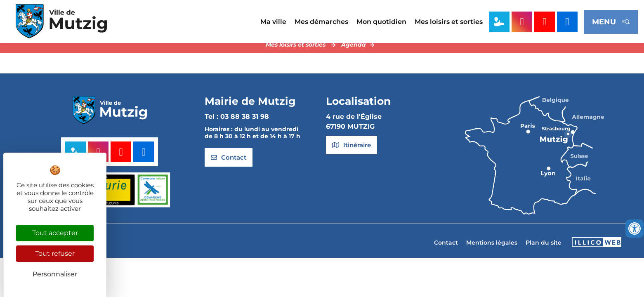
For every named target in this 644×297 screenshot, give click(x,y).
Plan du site (544, 250)
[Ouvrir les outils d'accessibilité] (635, 229)
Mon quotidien (381, 22)
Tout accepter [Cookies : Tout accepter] (55, 233)
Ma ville (273, 22)
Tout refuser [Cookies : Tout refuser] (55, 253)
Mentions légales (492, 250)
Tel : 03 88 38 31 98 (237, 124)
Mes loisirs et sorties (449, 22)
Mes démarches (321, 22)
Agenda (354, 52)
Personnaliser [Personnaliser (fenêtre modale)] (55, 274)
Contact (446, 250)
